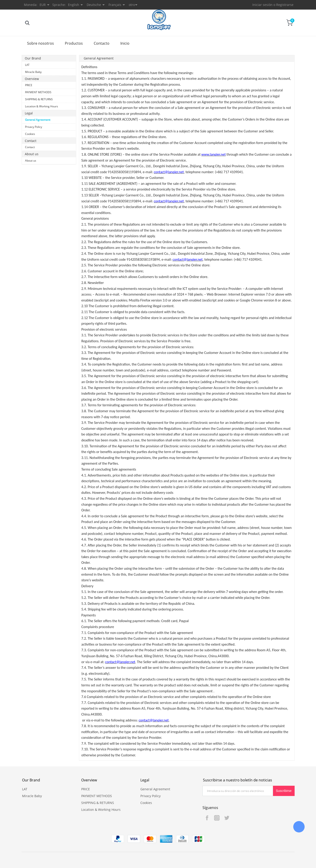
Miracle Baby (33, 72)
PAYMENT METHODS (38, 92)
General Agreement (38, 120)
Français (115, 5)
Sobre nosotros (40, 43)
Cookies (30, 134)
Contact (30, 147)
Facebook (207, 818)
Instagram (217, 818)
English (74, 5)
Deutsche (94, 5)
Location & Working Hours (42, 106)
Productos (74, 43)
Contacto (102, 43)
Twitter (227, 818)
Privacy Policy (34, 127)
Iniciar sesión (262, 5)
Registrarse (285, 5)
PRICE (29, 85)
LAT (27, 65)
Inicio (125, 43)
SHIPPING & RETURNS (39, 99)
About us (31, 161)
